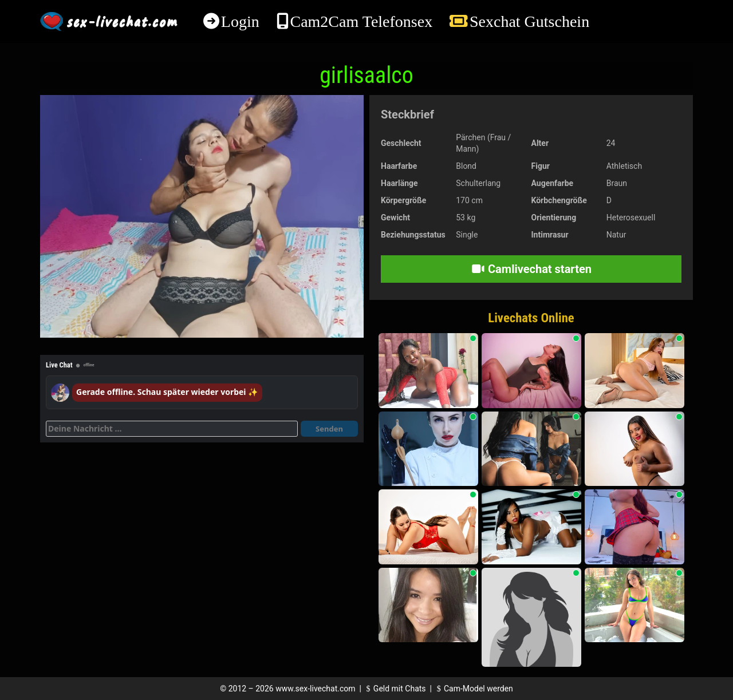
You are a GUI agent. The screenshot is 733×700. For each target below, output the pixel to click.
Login (240, 21)
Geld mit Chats (394, 689)
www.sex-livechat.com (315, 689)
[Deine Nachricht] (172, 429)
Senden (329, 429)
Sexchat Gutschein (529, 21)
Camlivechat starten (531, 269)
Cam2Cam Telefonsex (361, 21)
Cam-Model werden (473, 689)
